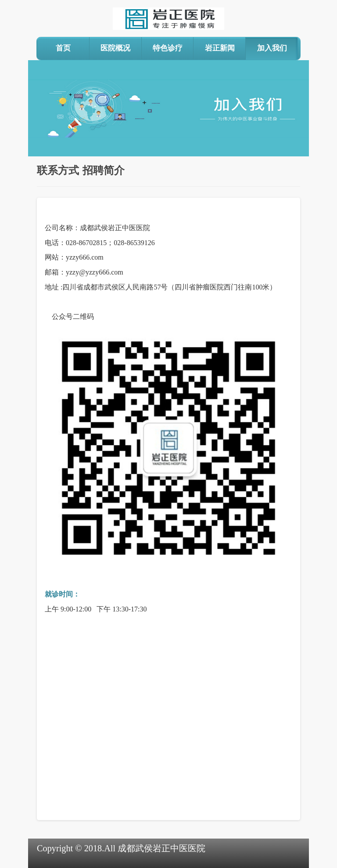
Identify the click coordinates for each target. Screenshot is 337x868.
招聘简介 (104, 170)
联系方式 (58, 170)
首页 (63, 48)
